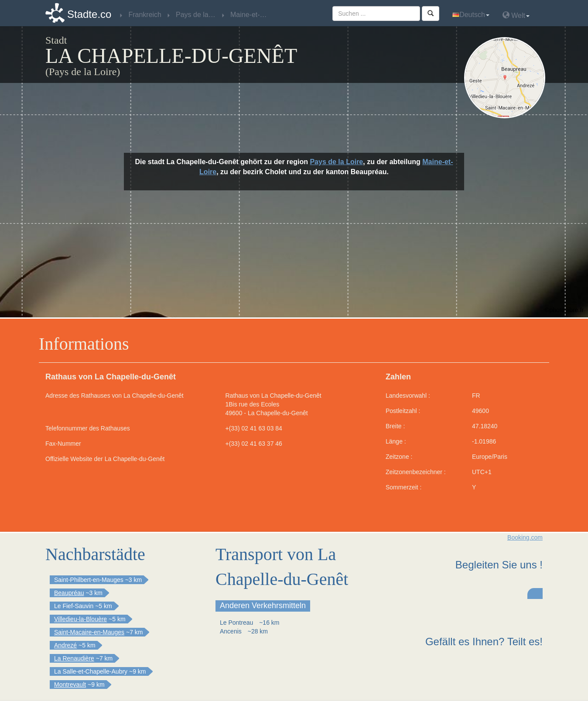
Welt (516, 15)
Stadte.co (89, 14)
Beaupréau (69, 593)
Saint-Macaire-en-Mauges (89, 632)
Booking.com (525, 537)
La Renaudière (74, 658)
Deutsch (471, 15)
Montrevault (70, 685)
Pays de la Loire (336, 162)
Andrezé (65, 645)
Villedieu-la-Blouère (80, 619)
